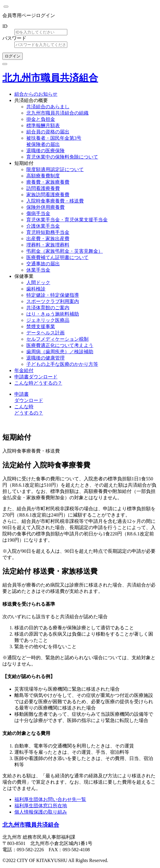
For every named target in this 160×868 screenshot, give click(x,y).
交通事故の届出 (43, 264)
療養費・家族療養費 (48, 182)
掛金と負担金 (41, 119)
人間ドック (38, 283)
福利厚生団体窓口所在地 (41, 806)
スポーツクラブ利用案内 (53, 301)
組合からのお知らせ (36, 94)
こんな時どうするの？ (38, 383)
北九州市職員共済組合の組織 (57, 113)
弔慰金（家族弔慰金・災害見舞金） (65, 251)
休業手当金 (38, 270)
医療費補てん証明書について (57, 257)
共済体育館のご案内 (48, 308)
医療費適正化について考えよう (60, 345)
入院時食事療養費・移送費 (55, 201)
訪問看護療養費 (43, 188)
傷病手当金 (38, 213)
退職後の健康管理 (45, 358)
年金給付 (24, 370)
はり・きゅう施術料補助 (53, 314)
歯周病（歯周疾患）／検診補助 (60, 352)
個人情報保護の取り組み (41, 812)
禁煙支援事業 (41, 326)
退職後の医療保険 (45, 151)
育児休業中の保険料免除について (62, 157)
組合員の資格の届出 (48, 132)
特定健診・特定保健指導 (53, 295)
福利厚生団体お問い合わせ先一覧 (50, 799)
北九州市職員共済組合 (50, 78)
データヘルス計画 (45, 333)
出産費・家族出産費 (48, 239)
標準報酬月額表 (43, 125)
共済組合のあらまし (48, 107)
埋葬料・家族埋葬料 (48, 245)
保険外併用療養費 (45, 207)
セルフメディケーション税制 (57, 339)
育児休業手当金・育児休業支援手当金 (67, 220)
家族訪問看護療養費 (48, 195)
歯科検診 (36, 289)
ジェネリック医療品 (48, 320)
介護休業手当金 (43, 226)
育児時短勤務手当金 (48, 232)
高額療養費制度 (43, 176)
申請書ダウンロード (36, 377)
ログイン (13, 56)
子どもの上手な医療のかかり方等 (62, 364)
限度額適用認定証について (55, 169)
